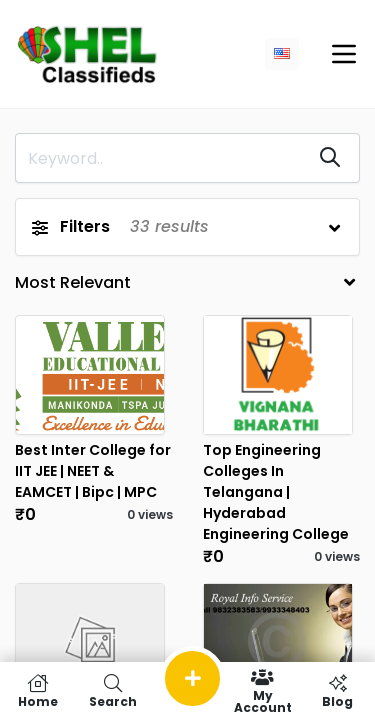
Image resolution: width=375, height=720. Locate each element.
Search (112, 691)
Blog (337, 691)
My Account (262, 691)
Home (37, 691)
